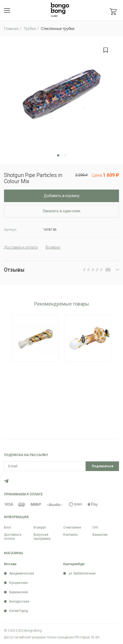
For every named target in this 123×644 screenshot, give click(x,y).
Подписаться (102, 466)
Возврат (40, 527)
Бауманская (19, 592)
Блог (7, 527)
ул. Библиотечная (82, 573)
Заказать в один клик (61, 211)
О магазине (72, 527)
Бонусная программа (42, 537)
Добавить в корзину (62, 196)
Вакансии (100, 535)
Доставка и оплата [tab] (21, 247)
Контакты (70, 535)
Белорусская (19, 601)
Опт (95, 527)
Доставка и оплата (13, 537)
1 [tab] (58, 155)
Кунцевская (19, 583)
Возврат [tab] (53, 247)
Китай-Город (19, 611)
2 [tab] (65, 155)
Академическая (22, 573)
